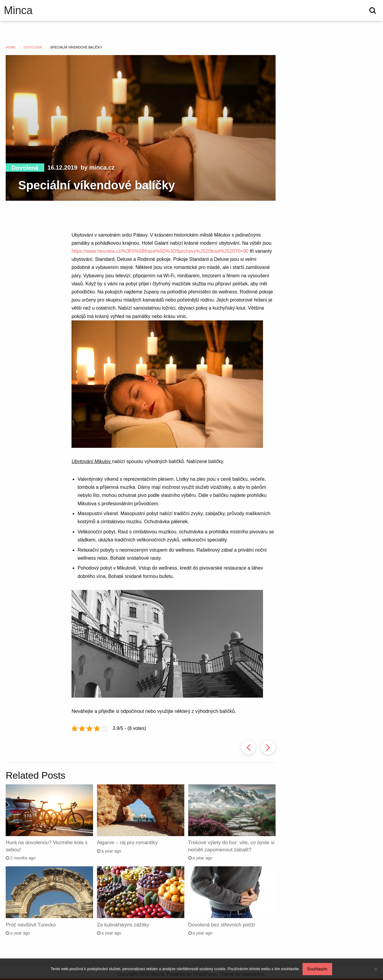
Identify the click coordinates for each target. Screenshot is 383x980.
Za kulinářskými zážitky (123, 925)
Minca (18, 10)
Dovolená (25, 168)
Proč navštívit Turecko (31, 925)
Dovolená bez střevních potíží (222, 925)
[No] (376, 970)
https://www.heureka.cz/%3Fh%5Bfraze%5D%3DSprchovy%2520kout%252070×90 (160, 251)
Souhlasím (318, 969)
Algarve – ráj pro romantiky (127, 843)
